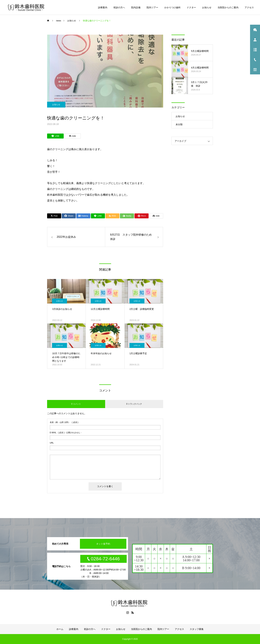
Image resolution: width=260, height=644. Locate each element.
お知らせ (207, 7)
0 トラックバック (134, 404)
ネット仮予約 (103, 544)
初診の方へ (119, 7)
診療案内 (103, 7)
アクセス (249, 7)
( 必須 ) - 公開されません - (66, 433)
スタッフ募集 (197, 629)
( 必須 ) (64, 422)
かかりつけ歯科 (172, 7)
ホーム (60, 629)
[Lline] (55, 136)
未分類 (179, 124)
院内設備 (136, 7)
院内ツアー (152, 7)
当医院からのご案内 (228, 7)
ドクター (191, 7)
